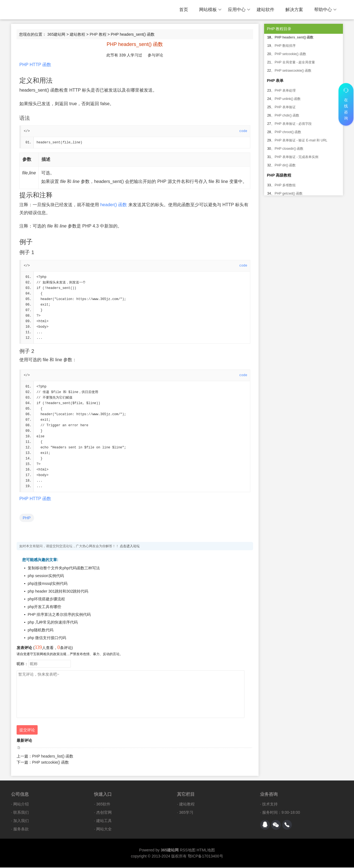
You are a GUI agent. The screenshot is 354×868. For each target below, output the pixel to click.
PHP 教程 (98, 34)
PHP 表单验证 (285, 107)
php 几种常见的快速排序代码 (53, 623)
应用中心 (239, 10)
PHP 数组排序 (285, 46)
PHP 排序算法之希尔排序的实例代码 (59, 615)
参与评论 (155, 55)
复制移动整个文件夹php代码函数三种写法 (64, 569)
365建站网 (56, 34)
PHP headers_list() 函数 (53, 757)
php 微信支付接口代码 (47, 638)
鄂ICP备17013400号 (205, 857)
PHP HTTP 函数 (35, 65)
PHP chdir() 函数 (287, 115)
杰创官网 (104, 813)
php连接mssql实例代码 (48, 584)
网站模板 (210, 10)
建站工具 (104, 821)
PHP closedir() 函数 (289, 149)
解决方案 (294, 10)
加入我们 (21, 821)
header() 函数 (114, 205)
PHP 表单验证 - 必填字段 (293, 124)
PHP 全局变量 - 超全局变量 (295, 62)
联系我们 (21, 813)
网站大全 (104, 830)
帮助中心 (325, 10)
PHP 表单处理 (285, 91)
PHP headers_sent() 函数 (294, 37)
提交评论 (27, 730)
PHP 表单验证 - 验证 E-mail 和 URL (301, 140)
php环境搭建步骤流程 (46, 600)
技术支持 (270, 805)
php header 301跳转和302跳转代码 (58, 592)
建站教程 (77, 34)
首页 (184, 10)
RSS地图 (188, 851)
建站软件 (265, 10)
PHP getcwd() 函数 (289, 193)
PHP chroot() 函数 (288, 132)
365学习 (186, 813)
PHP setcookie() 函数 (50, 763)
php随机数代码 (41, 631)
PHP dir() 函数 (285, 165)
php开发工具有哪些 (44, 607)
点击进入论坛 (130, 547)
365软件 (103, 805)
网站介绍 (21, 805)
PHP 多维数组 (285, 185)
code (243, 131)
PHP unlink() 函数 (288, 99)
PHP (27, 518)
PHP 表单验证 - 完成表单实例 (296, 157)
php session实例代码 (46, 576)
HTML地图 (206, 851)
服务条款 (21, 830)
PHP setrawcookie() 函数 (293, 71)
